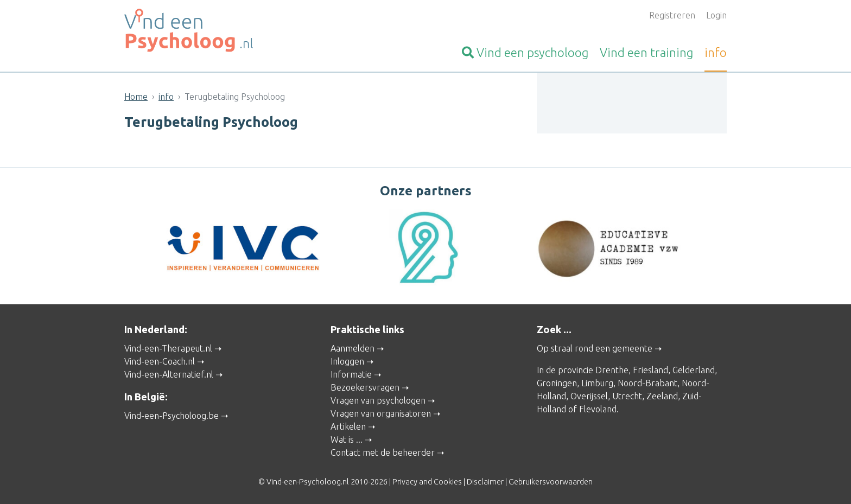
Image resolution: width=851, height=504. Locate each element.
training (646, 52)
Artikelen (348, 425)
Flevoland (598, 408)
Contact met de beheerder (383, 451)
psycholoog (525, 52)
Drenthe (612, 369)
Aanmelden (353, 347)
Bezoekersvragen (365, 386)
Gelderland (694, 369)
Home (136, 97)
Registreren (672, 15)
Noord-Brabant (647, 382)
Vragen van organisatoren (381, 412)
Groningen (557, 382)
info (716, 52)
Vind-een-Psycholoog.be (172, 414)
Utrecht (627, 395)
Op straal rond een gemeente (595, 347)
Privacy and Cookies (427, 481)
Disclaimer (485, 481)
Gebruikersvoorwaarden (551, 481)
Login (716, 15)
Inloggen (347, 360)
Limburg (597, 382)
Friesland (650, 369)
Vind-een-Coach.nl (160, 360)
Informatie (351, 373)
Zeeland (662, 395)
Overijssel (589, 395)
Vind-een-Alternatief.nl (169, 373)
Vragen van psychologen (378, 399)
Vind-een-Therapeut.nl (168, 347)
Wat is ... (347, 438)
